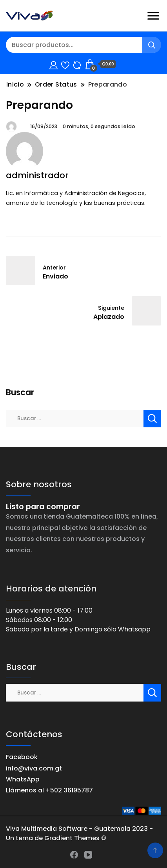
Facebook (22, 757)
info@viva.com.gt (34, 768)
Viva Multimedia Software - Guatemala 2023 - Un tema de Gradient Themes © (79, 833)
